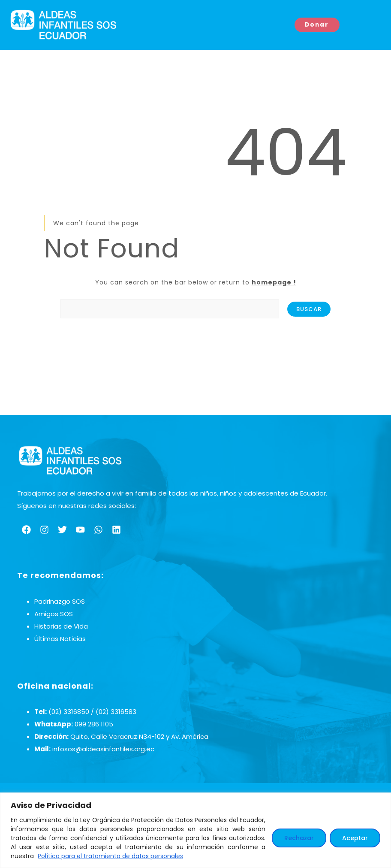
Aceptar (355, 838)
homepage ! (274, 282)
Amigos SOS (54, 614)
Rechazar (299, 838)
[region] (195, 830)
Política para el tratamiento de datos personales (110, 856)
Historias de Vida (61, 626)
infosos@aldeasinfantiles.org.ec (103, 749)
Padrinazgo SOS (60, 601)
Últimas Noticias (60, 639)
